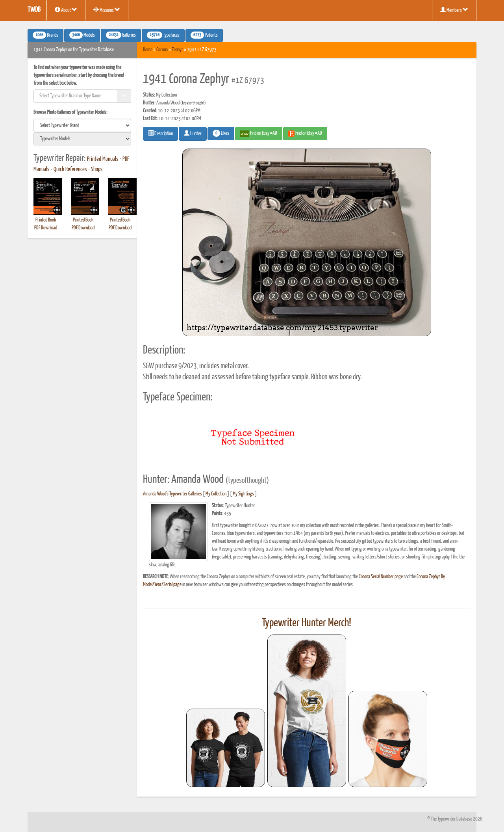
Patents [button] (204, 35)
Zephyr (177, 50)
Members (454, 10)
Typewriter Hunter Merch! (307, 623)
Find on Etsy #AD (305, 134)
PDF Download (46, 228)
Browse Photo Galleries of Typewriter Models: (70, 113)
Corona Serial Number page (381, 577)
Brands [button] (45, 35)
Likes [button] (221, 133)
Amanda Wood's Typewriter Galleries (172, 494)
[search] (82, 125)
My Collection (216, 494)
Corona (162, 50)
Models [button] (82, 35)
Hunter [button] (193, 133)
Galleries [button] (121, 35)
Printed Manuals (103, 159)
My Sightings (243, 494)
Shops (97, 169)
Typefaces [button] (163, 35)
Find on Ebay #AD (259, 134)
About (66, 10)
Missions (107, 10)
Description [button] (160, 133)
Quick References (70, 169)
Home (148, 50)
